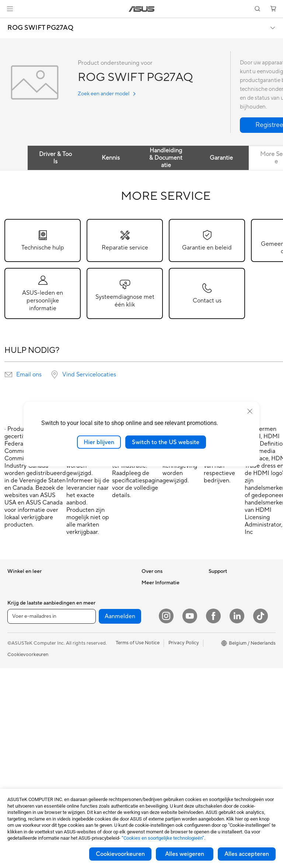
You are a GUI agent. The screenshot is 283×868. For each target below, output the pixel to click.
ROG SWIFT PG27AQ (40, 28)
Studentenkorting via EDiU (238, 715)
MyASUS (151, 715)
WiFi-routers (87, 649)
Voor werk (19, 605)
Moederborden (24, 772)
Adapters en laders (93, 750)
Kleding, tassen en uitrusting (92, 724)
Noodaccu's (86, 772)
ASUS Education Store (233, 660)
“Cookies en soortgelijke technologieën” (163, 838)
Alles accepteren (247, 854)
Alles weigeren (185, 854)
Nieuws (149, 605)
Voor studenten (24, 627)
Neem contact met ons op (170, 671)
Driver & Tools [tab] (55, 158)
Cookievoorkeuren (120, 854)
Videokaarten (22, 783)
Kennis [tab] (111, 158)
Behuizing (84, 582)
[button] (10, 9)
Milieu (215, 594)
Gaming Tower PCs (28, 716)
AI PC (215, 616)
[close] (250, 411)
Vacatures (152, 649)
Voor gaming (21, 638)
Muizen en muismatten (97, 699)
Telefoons (18, 660)
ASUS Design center (231, 638)
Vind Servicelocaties (89, 375)
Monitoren (19, 738)
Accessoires (20, 672)
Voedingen (85, 605)
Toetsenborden (89, 688)
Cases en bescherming (97, 738)
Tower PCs (19, 705)
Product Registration (164, 693)
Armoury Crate (225, 693)
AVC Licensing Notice (232, 671)
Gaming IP (84, 783)
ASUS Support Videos (166, 682)
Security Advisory (161, 704)
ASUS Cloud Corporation (169, 627)
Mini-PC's (18, 727)
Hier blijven (99, 442)
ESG (213, 582)
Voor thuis (19, 594)
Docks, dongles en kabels (100, 761)
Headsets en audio (93, 711)
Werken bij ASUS (160, 594)
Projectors (19, 749)
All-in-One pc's (23, 694)
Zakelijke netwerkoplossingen (95, 663)
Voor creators (22, 616)
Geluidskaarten (89, 616)
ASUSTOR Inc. (157, 616)
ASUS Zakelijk (224, 649)
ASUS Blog (221, 682)
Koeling (81, 594)
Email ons (29, 375)
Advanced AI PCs (228, 627)
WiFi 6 (80, 638)
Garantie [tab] (221, 158)
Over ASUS (154, 582)
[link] (142, 9)
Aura (214, 704)
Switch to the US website (166, 442)
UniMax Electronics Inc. (167, 638)
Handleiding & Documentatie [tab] (166, 158)
